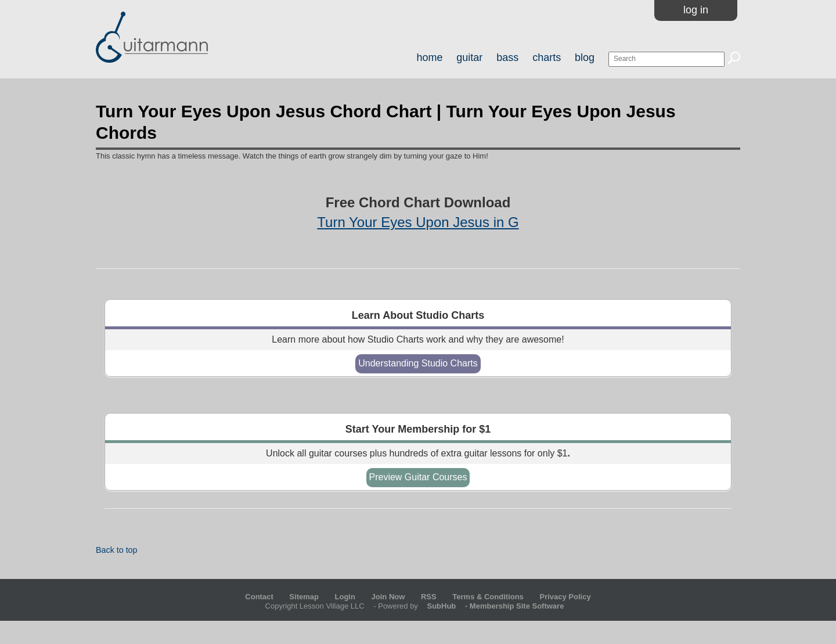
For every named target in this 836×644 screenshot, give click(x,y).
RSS (429, 597)
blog (585, 57)
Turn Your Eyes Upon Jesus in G (418, 222)
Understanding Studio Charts (418, 363)
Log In (696, 10)
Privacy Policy (565, 597)
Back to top (117, 550)
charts (547, 57)
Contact (259, 597)
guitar (469, 57)
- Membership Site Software (492, 606)
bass (507, 57)
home (429, 57)
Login (345, 597)
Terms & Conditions (488, 597)
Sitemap (304, 597)
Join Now (389, 597)
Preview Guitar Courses (418, 477)
